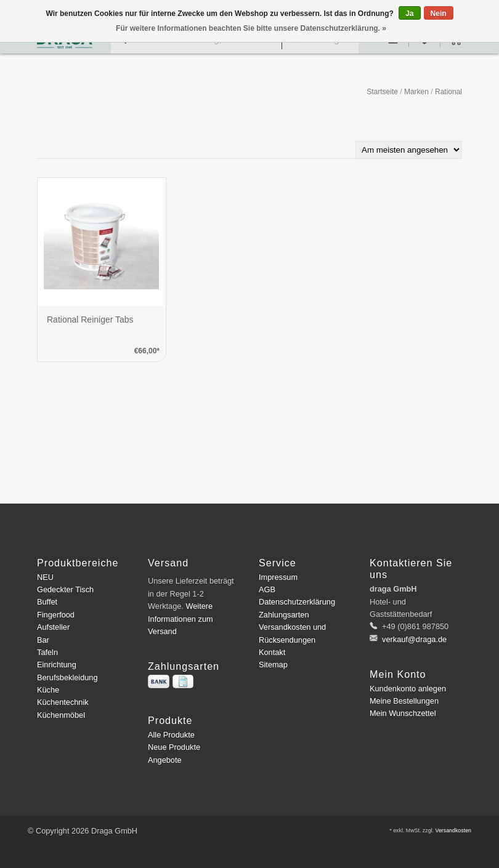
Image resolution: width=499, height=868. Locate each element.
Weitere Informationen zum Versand (181, 619)
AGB (267, 589)
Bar (43, 640)
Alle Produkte (171, 735)
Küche (48, 690)
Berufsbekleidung (67, 677)
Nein (439, 14)
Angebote (165, 760)
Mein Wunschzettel (403, 713)
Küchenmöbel (61, 715)
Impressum (278, 577)
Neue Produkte (174, 747)
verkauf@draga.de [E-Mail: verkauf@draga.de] (414, 639)
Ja (409, 14)
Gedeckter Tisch (65, 589)
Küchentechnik (63, 702)
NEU (45, 577)
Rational (448, 92)
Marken (416, 92)
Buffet (47, 602)
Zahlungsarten (284, 615)
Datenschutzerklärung (297, 602)
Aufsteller (53, 627)
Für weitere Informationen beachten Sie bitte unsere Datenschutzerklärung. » (251, 28)
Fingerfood (56, 615)
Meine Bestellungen (404, 701)
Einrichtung (57, 665)
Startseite (382, 92)
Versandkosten (453, 830)
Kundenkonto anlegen (408, 689)
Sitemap (273, 665)
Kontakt (272, 652)
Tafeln (47, 652)
